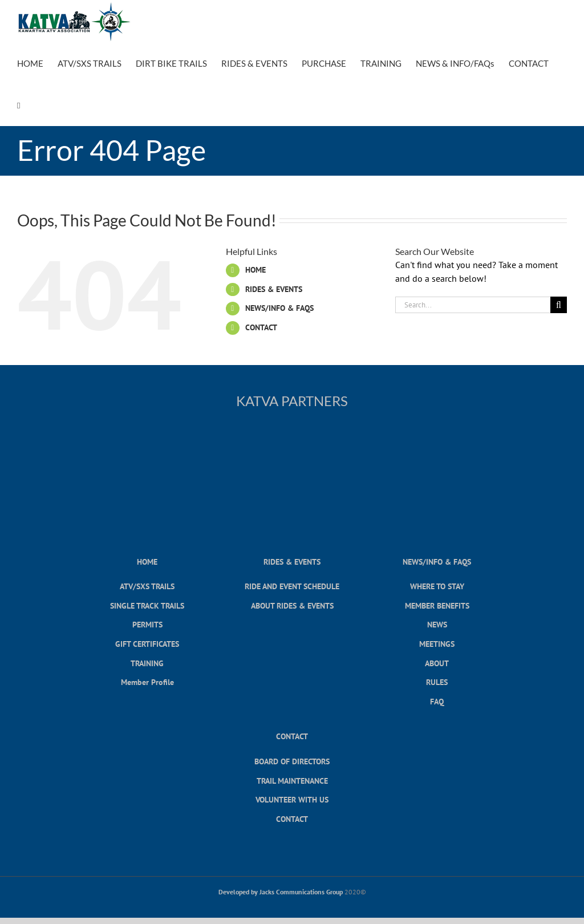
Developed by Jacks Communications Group (281, 892)
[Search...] (473, 305)
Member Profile (147, 682)
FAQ (437, 701)
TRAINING (147, 663)
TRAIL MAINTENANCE (292, 781)
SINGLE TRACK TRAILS (147, 605)
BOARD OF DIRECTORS (292, 761)
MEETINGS (437, 644)
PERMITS (147, 624)
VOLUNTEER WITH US (292, 799)
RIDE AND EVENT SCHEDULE (292, 586)
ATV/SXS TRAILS (147, 586)
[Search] (559, 305)
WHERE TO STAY (437, 586)
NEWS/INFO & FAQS (279, 308)
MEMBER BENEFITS (437, 605)
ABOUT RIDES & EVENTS (292, 605)
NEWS (437, 624)
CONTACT (261, 327)
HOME (255, 270)
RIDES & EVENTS (274, 289)
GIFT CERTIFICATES (147, 644)
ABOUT (437, 663)
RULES (437, 682)
